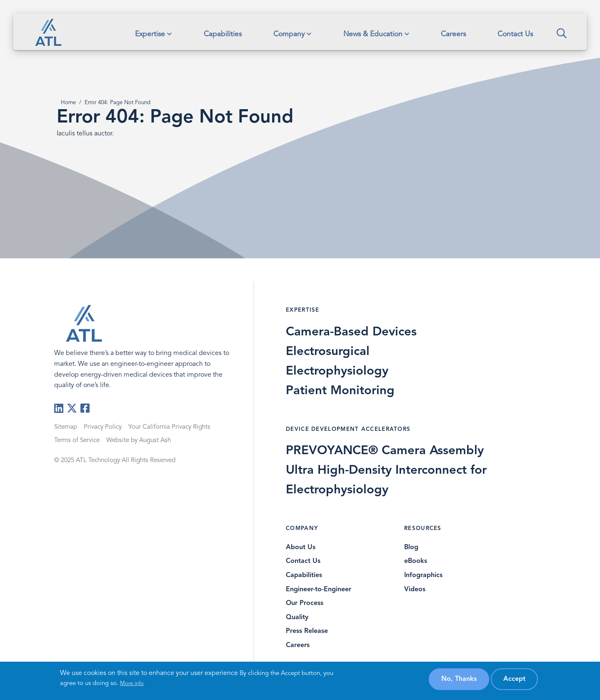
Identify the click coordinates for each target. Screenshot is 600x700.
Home (68, 103)
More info (132, 684)
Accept (514, 679)
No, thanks (459, 679)
